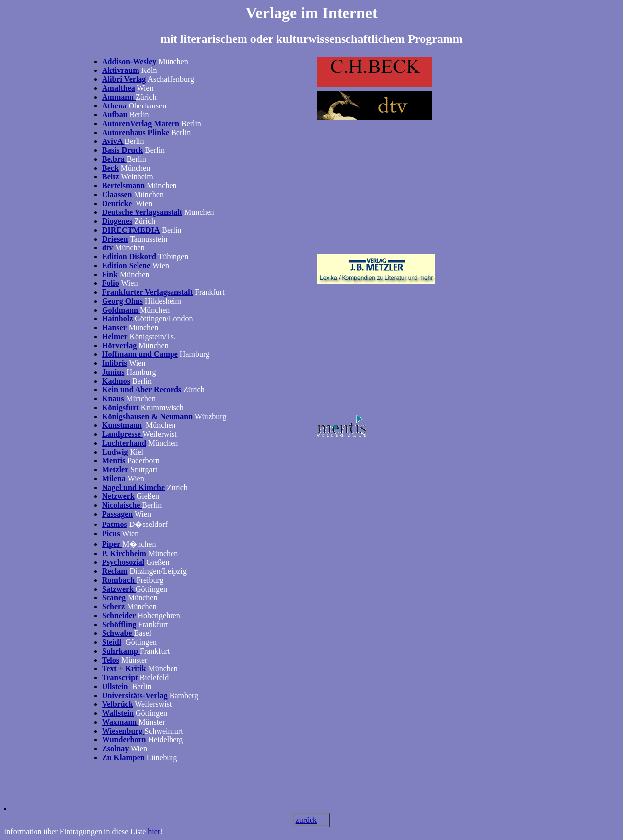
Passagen (117, 514)
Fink (110, 274)
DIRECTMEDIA (131, 230)
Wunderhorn (124, 740)
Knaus (113, 399)
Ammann (119, 97)
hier (154, 831)
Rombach (119, 580)
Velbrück (118, 704)
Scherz (114, 607)
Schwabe (118, 633)
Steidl (112, 642)
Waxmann (120, 722)
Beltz (111, 177)
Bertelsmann (123, 186)
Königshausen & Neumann (147, 416)
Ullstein (116, 686)
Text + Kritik (124, 669)
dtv (107, 248)
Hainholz (117, 319)
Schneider (119, 615)
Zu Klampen (123, 757)
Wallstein (118, 713)
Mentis (114, 461)
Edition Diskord (130, 257)
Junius (113, 372)
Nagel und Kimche (133, 487)
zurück (307, 820)
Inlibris (115, 363)
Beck (110, 168)
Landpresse (122, 434)
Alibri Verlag (124, 79)
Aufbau (116, 115)
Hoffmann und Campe (140, 354)
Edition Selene (126, 265)
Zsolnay (115, 749)
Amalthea (119, 88)
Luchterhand (124, 443)
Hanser (114, 328)
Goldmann (121, 310)
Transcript (120, 678)
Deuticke (117, 203)
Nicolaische (122, 505)
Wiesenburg (123, 731)
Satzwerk (119, 589)
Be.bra (114, 159)
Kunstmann (122, 425)
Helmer (115, 336)
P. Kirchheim (124, 553)
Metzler (115, 470)
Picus (111, 534)
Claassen (117, 194)
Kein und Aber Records (142, 390)
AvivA (113, 141)
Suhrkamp (120, 651)
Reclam (115, 571)
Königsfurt (121, 407)
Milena (114, 478)
